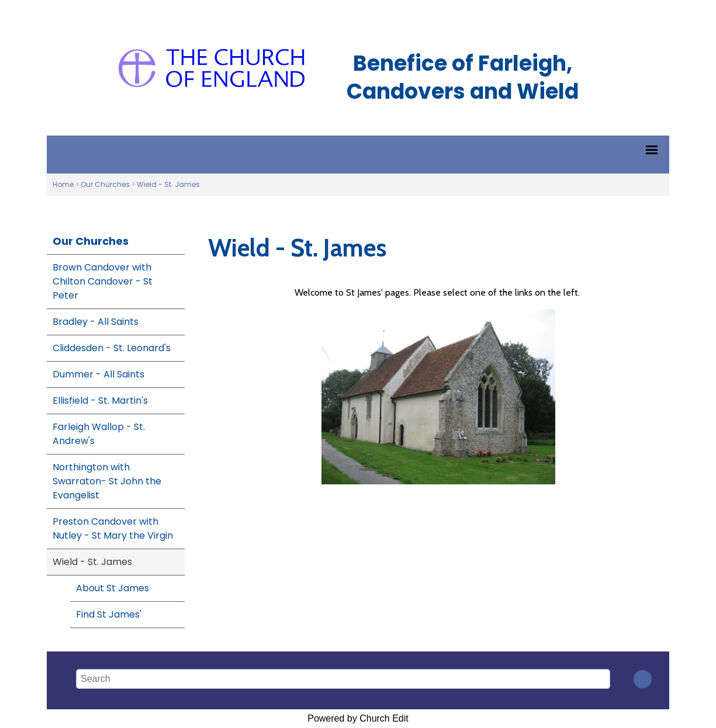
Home (63, 184)
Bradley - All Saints (96, 322)
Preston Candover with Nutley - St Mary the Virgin (113, 528)
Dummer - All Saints (98, 374)
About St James (113, 588)
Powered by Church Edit (358, 718)
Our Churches (105, 184)
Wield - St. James (168, 184)
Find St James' (109, 614)
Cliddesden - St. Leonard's (112, 348)
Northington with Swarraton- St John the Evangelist (107, 481)
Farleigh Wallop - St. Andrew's (99, 434)
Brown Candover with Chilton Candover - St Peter (103, 281)
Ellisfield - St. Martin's (100, 401)
